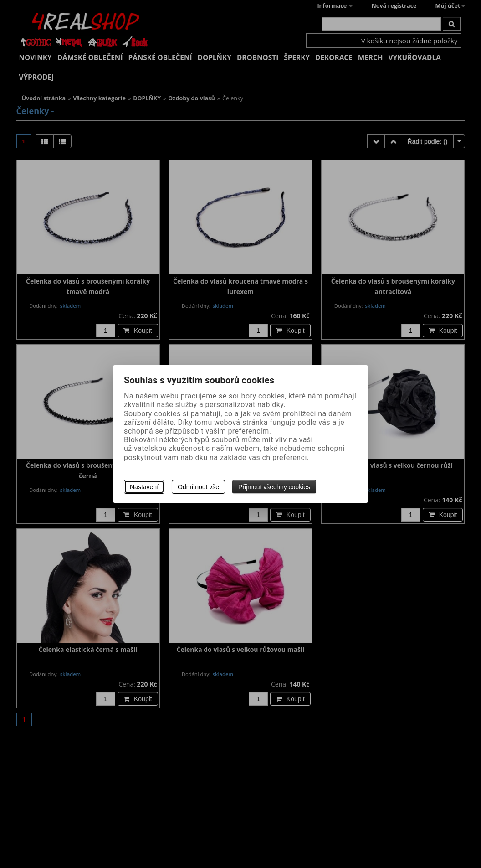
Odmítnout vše (198, 487)
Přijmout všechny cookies (274, 487)
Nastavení (144, 487)
